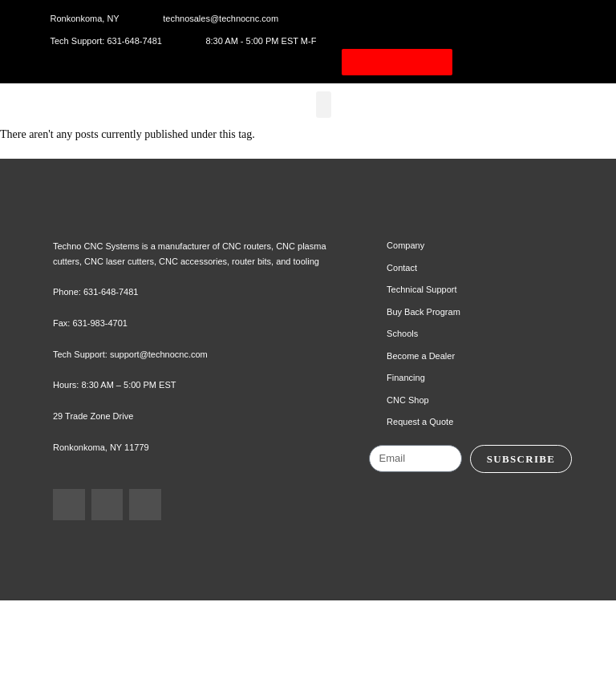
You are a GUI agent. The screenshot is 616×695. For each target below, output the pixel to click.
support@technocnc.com (172, 433)
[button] (329, 121)
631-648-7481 (115, 371)
